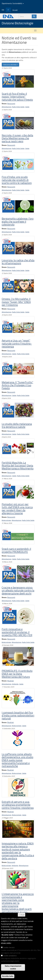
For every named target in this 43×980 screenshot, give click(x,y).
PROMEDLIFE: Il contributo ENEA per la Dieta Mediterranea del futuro (17, 674)
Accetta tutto (8, 976)
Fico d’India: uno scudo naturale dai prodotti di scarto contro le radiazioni (17, 180)
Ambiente (15, 684)
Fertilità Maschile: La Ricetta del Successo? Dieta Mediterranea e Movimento (18, 466)
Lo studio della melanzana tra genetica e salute (17, 425)
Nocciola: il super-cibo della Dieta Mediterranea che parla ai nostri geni (17, 138)
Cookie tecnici (9, 947)
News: (4, 104)
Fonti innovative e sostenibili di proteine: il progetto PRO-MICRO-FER (17, 632)
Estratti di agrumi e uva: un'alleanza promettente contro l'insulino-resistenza (18, 805)
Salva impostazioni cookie (13, 967)
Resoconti (11, 104)
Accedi (15, 10)
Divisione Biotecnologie (17, 23)
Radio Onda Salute (18, 107)
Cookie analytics (10, 956)
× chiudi (22, 915)
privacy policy (6, 943)
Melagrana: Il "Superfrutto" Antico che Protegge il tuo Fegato (17, 385)
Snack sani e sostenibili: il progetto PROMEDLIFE (16, 550)
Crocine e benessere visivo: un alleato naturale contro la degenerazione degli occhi (18, 590)
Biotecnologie (6, 520)
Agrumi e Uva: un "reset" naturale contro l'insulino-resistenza (17, 343)
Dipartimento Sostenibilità (13, 3)
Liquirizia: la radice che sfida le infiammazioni (18, 262)
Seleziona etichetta (10, 65)
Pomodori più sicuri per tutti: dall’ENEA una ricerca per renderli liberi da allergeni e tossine (17, 509)
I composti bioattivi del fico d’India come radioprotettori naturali (18, 715)
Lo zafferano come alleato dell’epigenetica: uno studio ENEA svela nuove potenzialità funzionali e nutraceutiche (17, 760)
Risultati (10, 681)
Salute (27, 107)
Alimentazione (7, 107)
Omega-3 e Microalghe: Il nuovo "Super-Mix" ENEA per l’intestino (16, 302)
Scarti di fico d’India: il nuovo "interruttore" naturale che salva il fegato (17, 97)
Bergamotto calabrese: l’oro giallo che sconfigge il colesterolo (18, 221)
